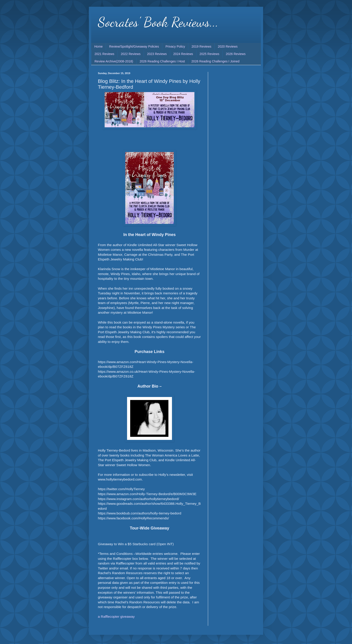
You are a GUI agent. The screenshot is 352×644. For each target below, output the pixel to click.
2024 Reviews (183, 54)
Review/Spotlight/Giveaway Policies (134, 46)
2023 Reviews (157, 54)
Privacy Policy (175, 46)
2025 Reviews (209, 54)
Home (98, 46)
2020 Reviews (228, 46)
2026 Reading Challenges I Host (162, 61)
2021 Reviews (104, 54)
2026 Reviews (236, 54)
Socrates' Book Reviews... (158, 22)
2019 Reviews (201, 46)
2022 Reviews (131, 54)
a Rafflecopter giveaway (116, 616)
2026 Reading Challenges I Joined (216, 61)
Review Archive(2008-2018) (114, 61)
